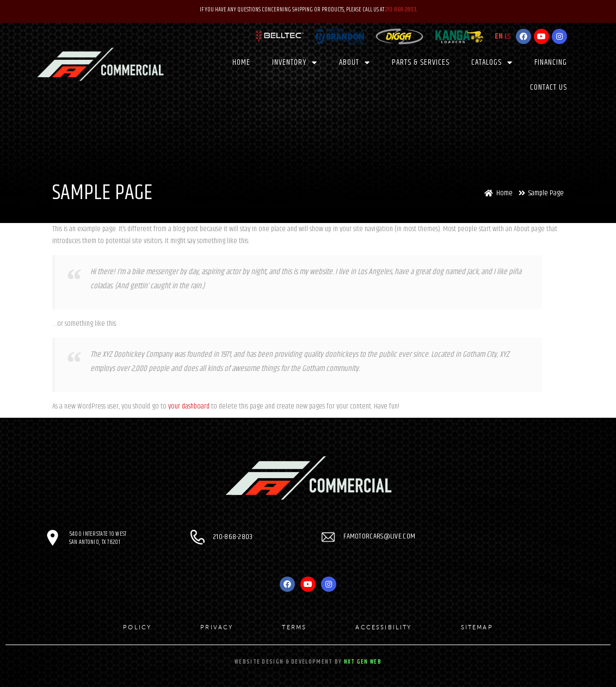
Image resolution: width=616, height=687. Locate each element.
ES (507, 36)
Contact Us (549, 87)
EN (499, 36)
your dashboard (189, 406)
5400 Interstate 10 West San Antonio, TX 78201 (98, 538)
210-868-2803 (401, 10)
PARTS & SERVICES (421, 62)
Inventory (295, 62)
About (355, 62)
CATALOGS (492, 62)
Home (241, 62)
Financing (551, 62)
